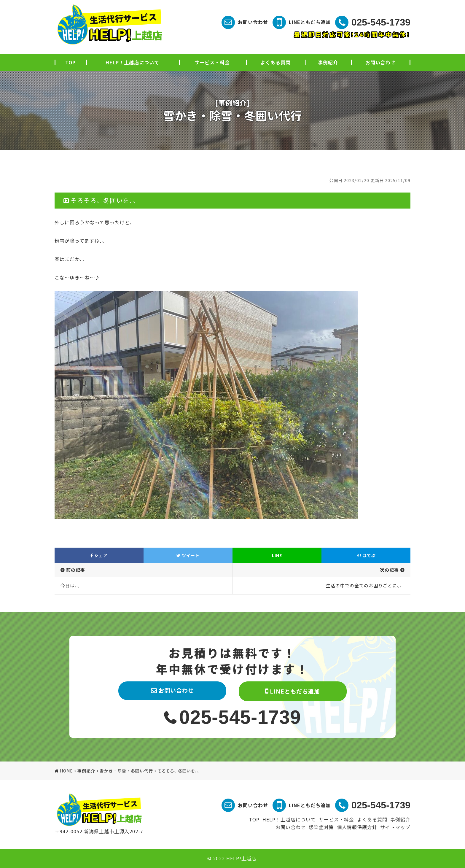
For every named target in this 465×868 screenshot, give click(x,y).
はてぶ (366, 555)
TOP (70, 62)
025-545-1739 (381, 22)
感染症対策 (321, 827)
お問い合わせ (253, 22)
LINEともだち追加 (310, 22)
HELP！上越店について (132, 62)
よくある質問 (276, 62)
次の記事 (389, 570)
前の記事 (76, 570)
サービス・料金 (212, 62)
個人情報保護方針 (357, 827)
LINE (277, 555)
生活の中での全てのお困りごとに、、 (365, 585)
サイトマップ (395, 827)
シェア (99, 555)
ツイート (188, 555)
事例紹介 (328, 62)
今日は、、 (71, 585)
